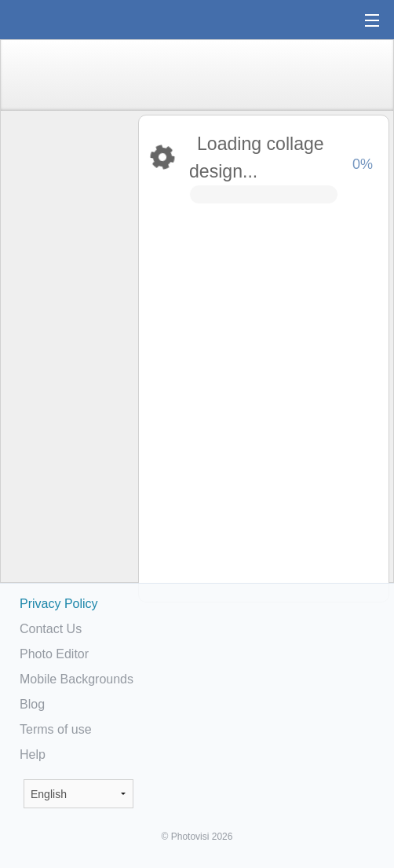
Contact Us (51, 629)
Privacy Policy (59, 604)
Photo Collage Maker (62, 20)
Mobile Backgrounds (77, 679)
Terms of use (56, 729)
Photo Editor (54, 654)
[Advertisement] (68, 358)
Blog (32, 704)
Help (33, 754)
